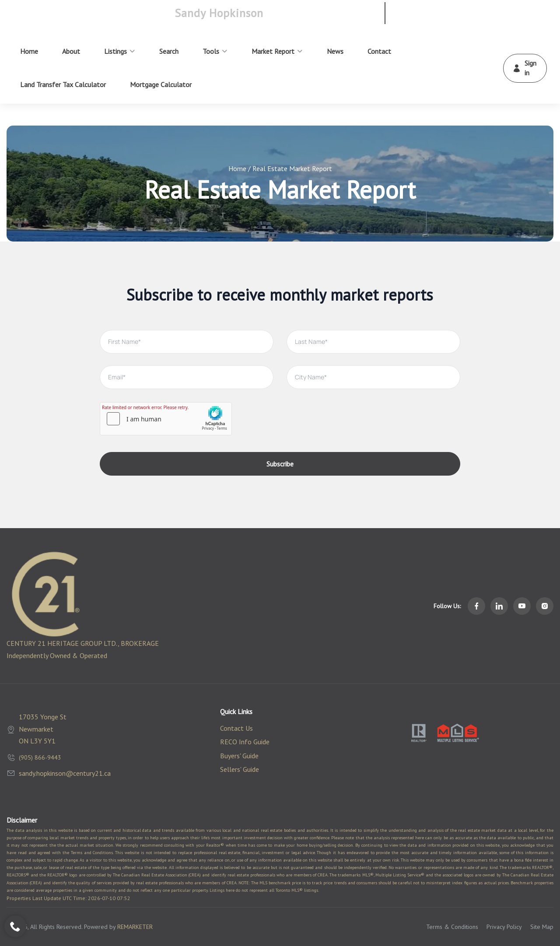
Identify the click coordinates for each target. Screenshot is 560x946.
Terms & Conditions (452, 927)
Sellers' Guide (240, 769)
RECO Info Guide (245, 742)
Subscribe (280, 464)
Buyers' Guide (239, 756)
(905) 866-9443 (40, 757)
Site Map (542, 927)
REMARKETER (135, 927)
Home (237, 168)
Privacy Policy (504, 927)
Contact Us (236, 728)
